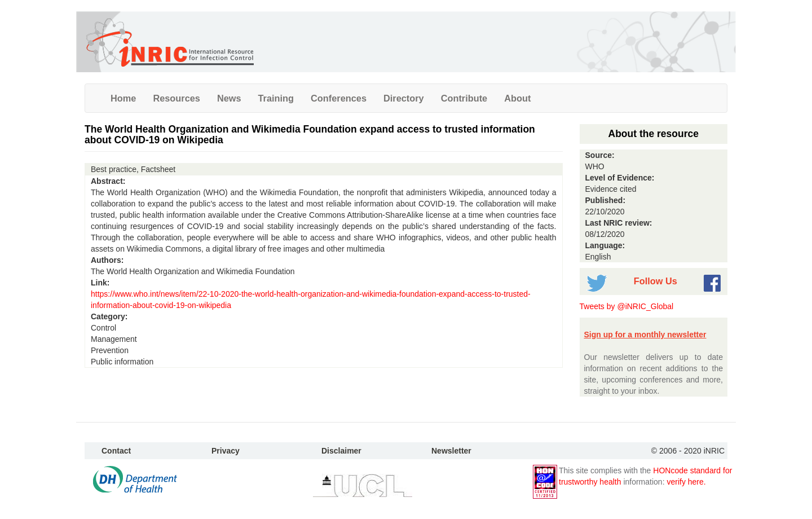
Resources (176, 98)
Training (276, 98)
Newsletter (451, 451)
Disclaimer (341, 451)
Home (123, 98)
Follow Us (656, 281)
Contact (116, 451)
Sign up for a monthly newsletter (645, 335)
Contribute (464, 98)
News (229, 98)
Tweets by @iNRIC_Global (627, 306)
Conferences (339, 98)
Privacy (226, 451)
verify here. (686, 482)
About (517, 98)
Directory (404, 98)
